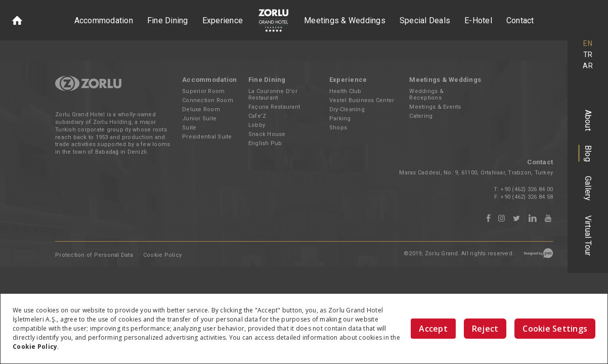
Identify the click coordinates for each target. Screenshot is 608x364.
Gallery (588, 189)
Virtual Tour (588, 236)
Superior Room (203, 91)
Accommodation (104, 20)
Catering (421, 116)
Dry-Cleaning (347, 109)
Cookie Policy (162, 255)
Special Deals (425, 20)
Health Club (345, 91)
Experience (223, 20)
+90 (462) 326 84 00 (527, 189)
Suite (189, 128)
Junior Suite (199, 119)
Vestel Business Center (362, 100)
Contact (520, 20)
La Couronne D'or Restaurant (273, 95)
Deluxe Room (201, 109)
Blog (588, 153)
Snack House (267, 134)
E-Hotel (478, 20)
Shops (338, 128)
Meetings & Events (435, 107)
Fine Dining (168, 20)
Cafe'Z (257, 116)
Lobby (257, 125)
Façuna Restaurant (274, 107)
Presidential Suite (207, 137)
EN (588, 43)
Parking (340, 119)
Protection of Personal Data (94, 255)
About (588, 120)
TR (588, 55)
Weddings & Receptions (426, 95)
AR (588, 66)
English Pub (265, 143)
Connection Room (208, 100)
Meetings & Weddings (345, 20)
